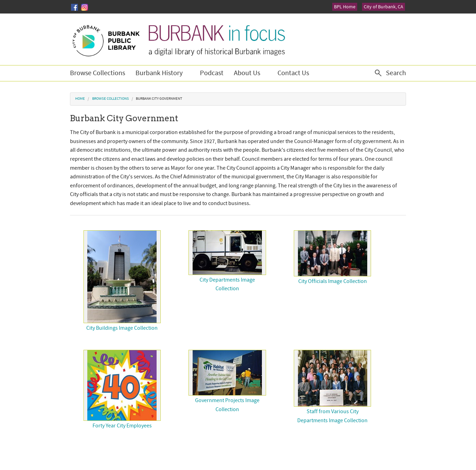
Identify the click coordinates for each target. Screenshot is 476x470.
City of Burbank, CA (384, 7)
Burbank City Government (159, 99)
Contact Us (293, 73)
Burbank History (159, 73)
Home (80, 99)
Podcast (212, 73)
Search (396, 73)
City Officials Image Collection (333, 281)
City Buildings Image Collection (122, 328)
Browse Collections (98, 73)
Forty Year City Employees (122, 426)
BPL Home (345, 7)
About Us (247, 73)
